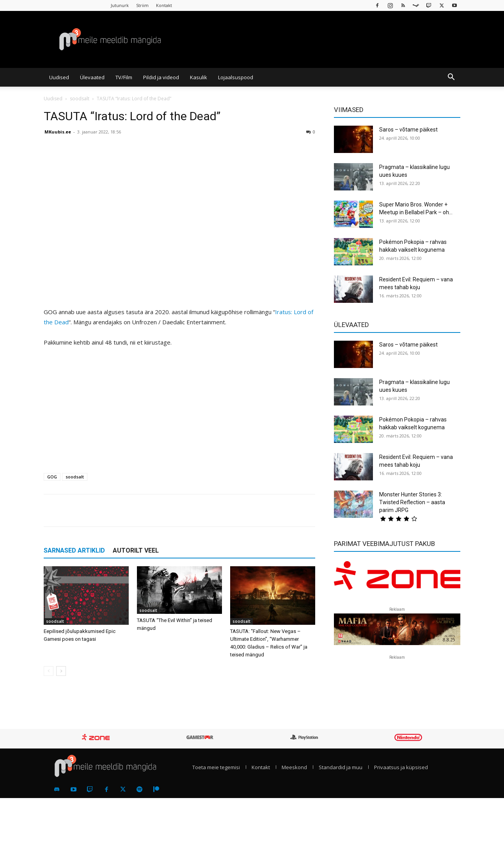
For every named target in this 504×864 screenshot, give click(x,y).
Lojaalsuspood (236, 77)
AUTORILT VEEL (136, 550)
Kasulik (199, 77)
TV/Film (124, 77)
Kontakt (164, 5)
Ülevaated (92, 77)
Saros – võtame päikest (408, 130)
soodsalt (80, 99)
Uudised (59, 77)
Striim (142, 5)
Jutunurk (120, 5)
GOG (52, 477)
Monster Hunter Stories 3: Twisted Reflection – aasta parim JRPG (412, 502)
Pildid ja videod (161, 77)
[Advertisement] (179, 412)
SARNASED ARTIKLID (74, 550)
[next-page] (61, 671)
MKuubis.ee (58, 132)
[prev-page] (49, 671)
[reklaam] (397, 579)
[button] (451, 78)
